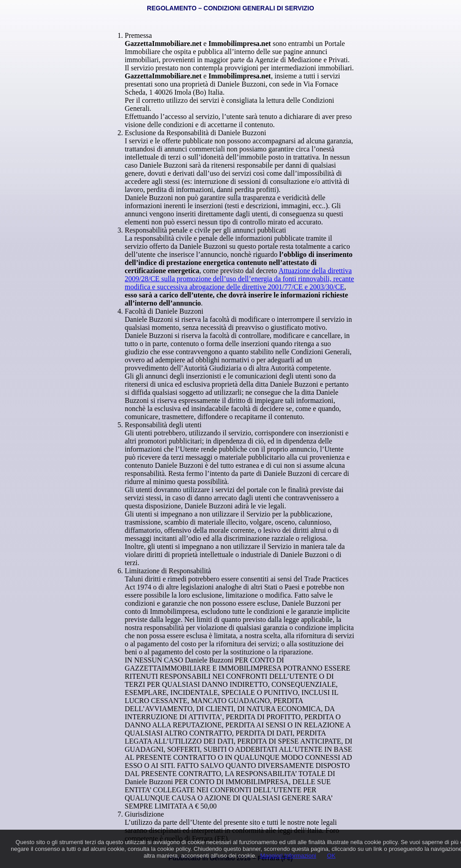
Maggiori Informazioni (288, 856)
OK (331, 856)
